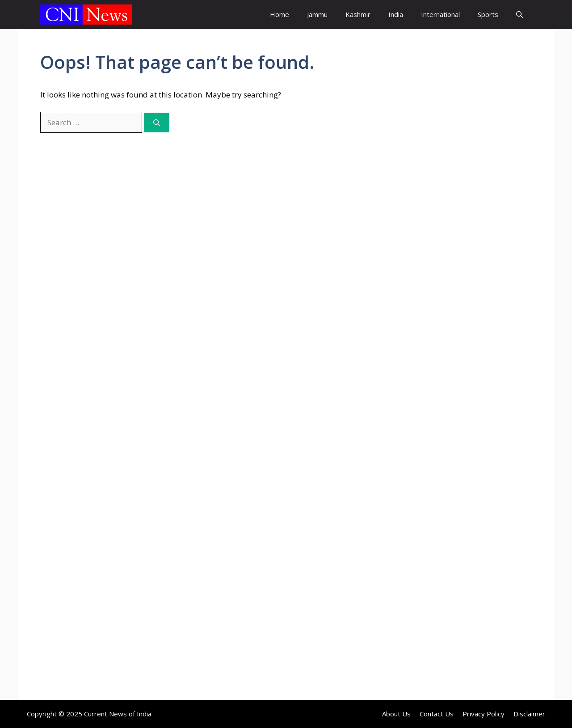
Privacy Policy (484, 714)
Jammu (317, 14)
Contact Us (437, 714)
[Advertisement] (458, 208)
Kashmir (358, 14)
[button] (519, 15)
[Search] (157, 123)
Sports (488, 14)
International (440, 14)
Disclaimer (529, 714)
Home (280, 14)
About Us (396, 714)
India (396, 14)
